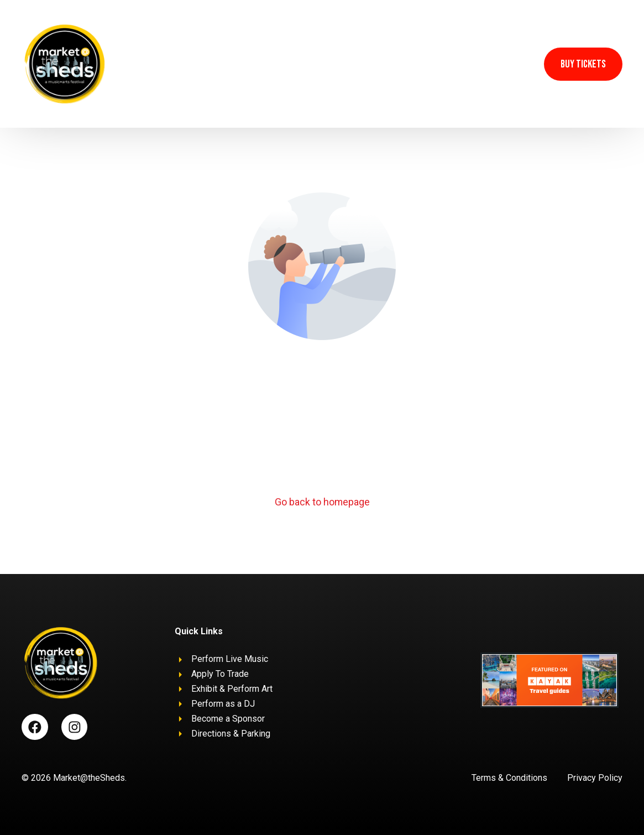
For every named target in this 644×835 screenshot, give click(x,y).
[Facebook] (495, 63)
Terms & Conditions (509, 778)
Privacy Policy (595, 778)
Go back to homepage (322, 502)
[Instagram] (519, 63)
